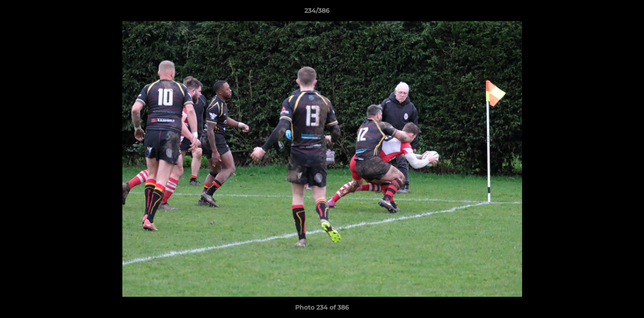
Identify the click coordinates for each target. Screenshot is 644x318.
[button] (607, 13)
